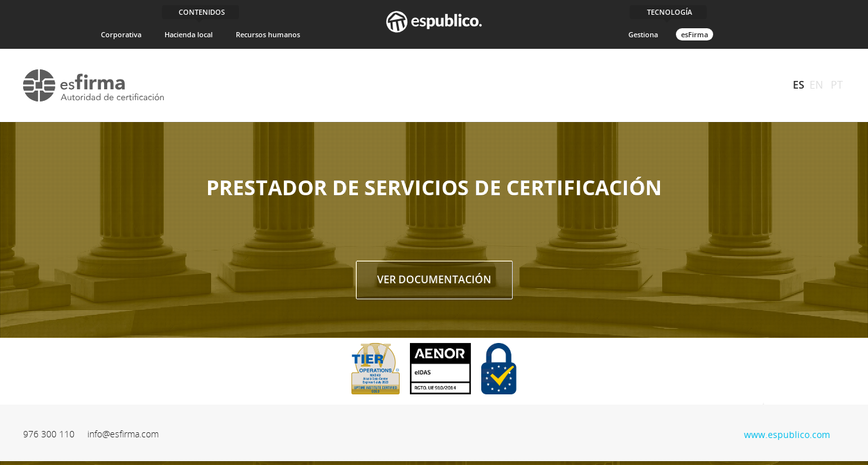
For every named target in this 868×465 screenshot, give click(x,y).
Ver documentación (434, 279)
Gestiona (643, 34)
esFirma (695, 34)
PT (837, 85)
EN (816, 85)
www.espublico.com (787, 433)
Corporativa (121, 34)
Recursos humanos (268, 34)
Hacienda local (189, 34)
